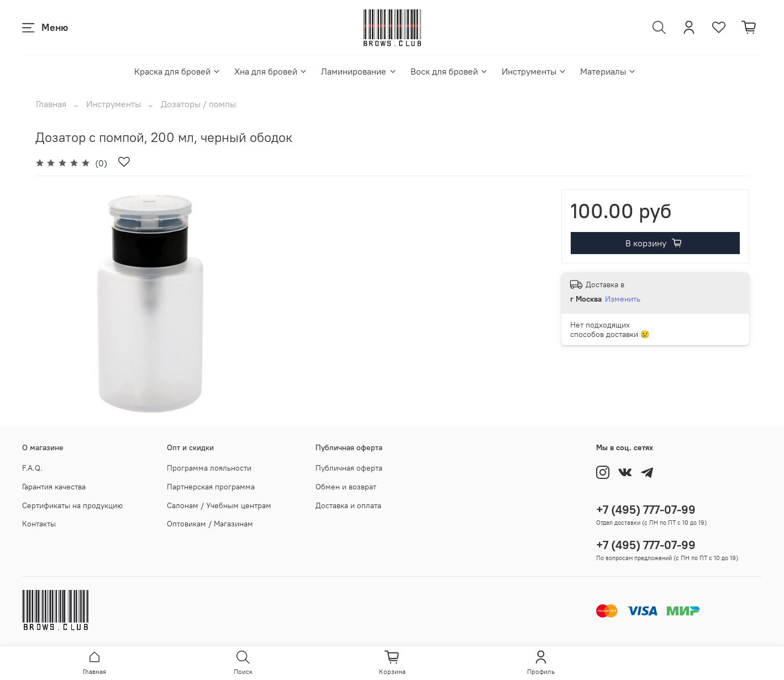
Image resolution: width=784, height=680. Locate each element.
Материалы (608, 71)
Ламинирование (359, 71)
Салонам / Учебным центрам (219, 505)
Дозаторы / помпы (198, 104)
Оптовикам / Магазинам (210, 524)
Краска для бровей (178, 71)
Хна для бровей (271, 71)
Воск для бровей (449, 71)
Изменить (623, 299)
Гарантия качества (54, 487)
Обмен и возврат (346, 487)
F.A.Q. (32, 468)
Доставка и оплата (348, 505)
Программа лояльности (209, 468)
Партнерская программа (211, 487)
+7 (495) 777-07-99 (646, 510)
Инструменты (534, 71)
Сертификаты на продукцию (72, 505)
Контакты (39, 524)
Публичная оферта (349, 468)
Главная (51, 104)
